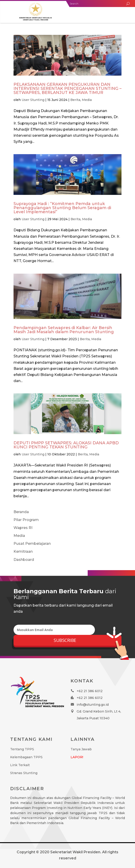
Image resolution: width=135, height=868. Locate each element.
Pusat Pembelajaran (32, 544)
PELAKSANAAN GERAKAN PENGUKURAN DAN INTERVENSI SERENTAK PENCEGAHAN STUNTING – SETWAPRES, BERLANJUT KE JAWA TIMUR (67, 88)
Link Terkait (20, 765)
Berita (75, 100)
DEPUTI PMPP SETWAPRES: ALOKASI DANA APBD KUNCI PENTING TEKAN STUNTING (66, 445)
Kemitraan (23, 551)
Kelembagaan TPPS (26, 757)
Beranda (21, 512)
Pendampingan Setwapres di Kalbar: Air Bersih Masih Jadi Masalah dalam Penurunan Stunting (64, 330)
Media (87, 100)
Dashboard (24, 560)
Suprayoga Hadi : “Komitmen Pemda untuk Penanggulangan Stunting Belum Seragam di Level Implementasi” (62, 208)
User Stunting (33, 100)
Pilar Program (26, 520)
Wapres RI (23, 528)
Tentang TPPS (22, 749)
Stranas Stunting (24, 773)
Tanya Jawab (81, 749)
